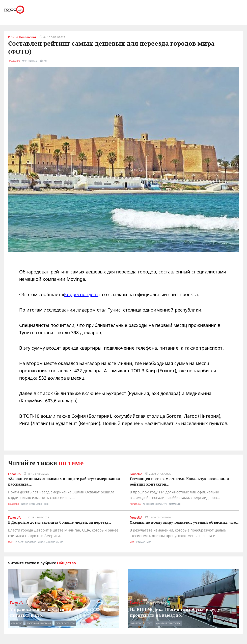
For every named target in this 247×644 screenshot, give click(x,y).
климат (140, 542)
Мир (10, 542)
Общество (15, 61)
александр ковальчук (155, 504)
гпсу (149, 623)
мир (24, 61)
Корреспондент (81, 294)
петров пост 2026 (65, 623)
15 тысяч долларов (25, 542)
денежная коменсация (51, 542)
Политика (135, 504)
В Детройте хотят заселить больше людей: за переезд (58, 522)
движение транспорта (168, 623)
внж (46, 504)
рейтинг (43, 61)
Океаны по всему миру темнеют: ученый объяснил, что (183, 522)
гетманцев (175, 504)
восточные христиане (39, 623)
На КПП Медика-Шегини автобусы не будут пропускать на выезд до (176, 612)
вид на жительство (31, 504)
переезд (33, 61)
